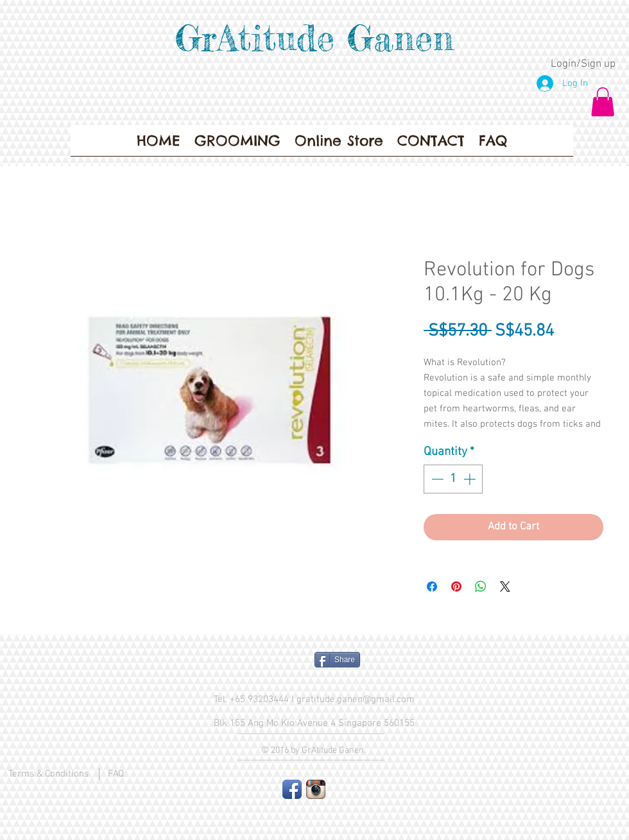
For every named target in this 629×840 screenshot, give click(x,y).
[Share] (337, 660)
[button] (603, 102)
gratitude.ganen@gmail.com (356, 699)
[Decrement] (436, 479)
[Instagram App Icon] (316, 789)
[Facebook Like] (254, 665)
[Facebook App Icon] (292, 789)
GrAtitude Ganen (314, 38)
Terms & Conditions (48, 774)
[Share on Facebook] (432, 587)
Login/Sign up (583, 64)
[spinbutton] (453, 479)
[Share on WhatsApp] (481, 587)
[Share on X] (505, 587)
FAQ (116, 774)
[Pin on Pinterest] (456, 587)
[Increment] (471, 479)
